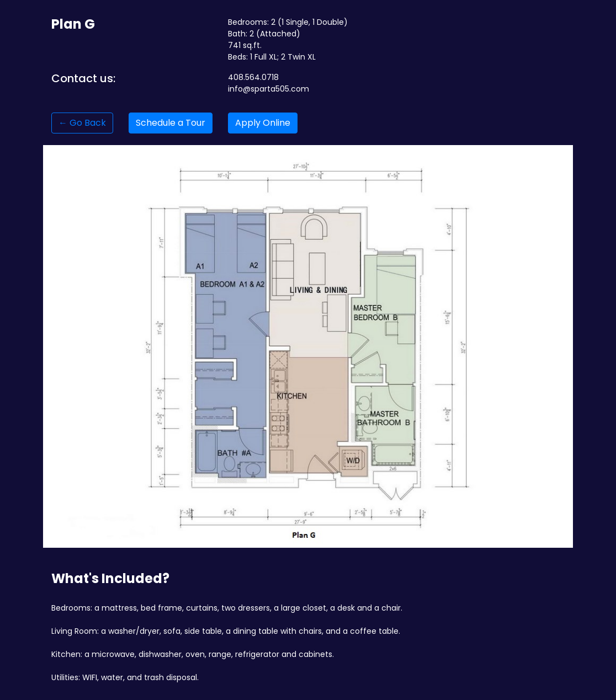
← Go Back (82, 123)
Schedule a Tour (171, 123)
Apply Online (263, 123)
